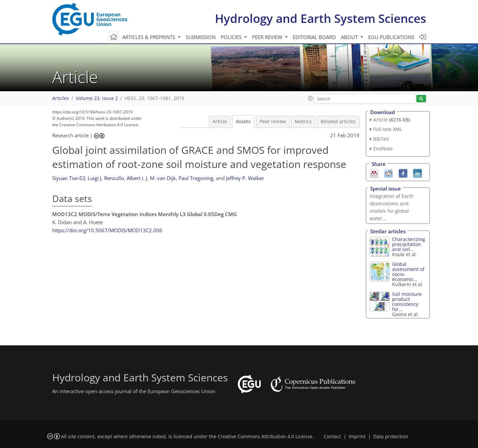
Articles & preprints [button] (149, 37)
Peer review (273, 122)
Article (220, 122)
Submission (201, 37)
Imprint (357, 437)
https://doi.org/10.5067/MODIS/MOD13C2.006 (107, 230)
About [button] (350, 37)
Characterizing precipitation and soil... (409, 244)
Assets (243, 122)
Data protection (391, 437)
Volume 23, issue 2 (97, 98)
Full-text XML (388, 129)
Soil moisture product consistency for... (407, 302)
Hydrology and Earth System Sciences (321, 18)
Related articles (338, 122)
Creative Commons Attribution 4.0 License (265, 437)
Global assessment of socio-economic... (408, 272)
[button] (311, 98)
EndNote (383, 149)
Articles (61, 98)
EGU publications (391, 37)
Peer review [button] (268, 37)
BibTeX (381, 139)
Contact (332, 437)
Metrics (303, 122)
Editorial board (314, 37)
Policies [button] (232, 37)
